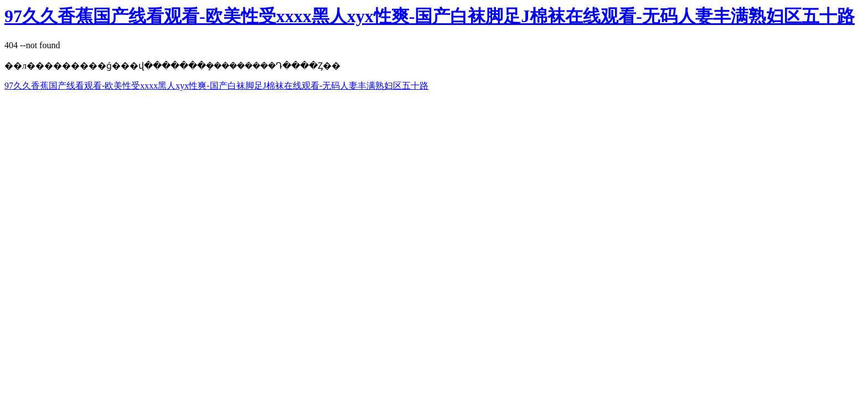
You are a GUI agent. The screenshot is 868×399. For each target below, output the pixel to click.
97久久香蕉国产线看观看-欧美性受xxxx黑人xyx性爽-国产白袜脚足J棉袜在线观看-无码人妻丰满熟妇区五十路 (430, 16)
